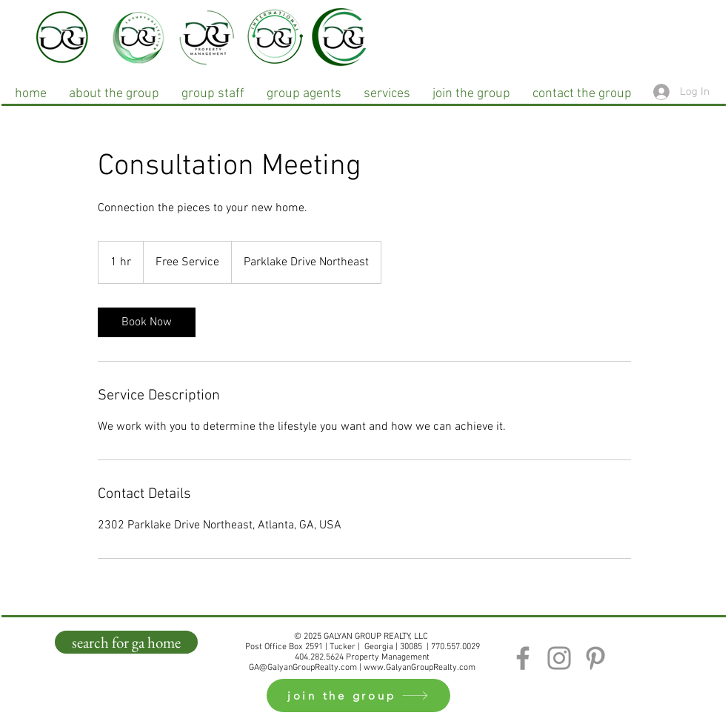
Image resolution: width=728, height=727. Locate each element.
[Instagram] (559, 658)
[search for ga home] (126, 642)
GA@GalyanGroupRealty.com (303, 668)
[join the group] (358, 696)
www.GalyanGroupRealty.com (420, 668)
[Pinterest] (595, 658)
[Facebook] (523, 658)
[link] (147, 322)
